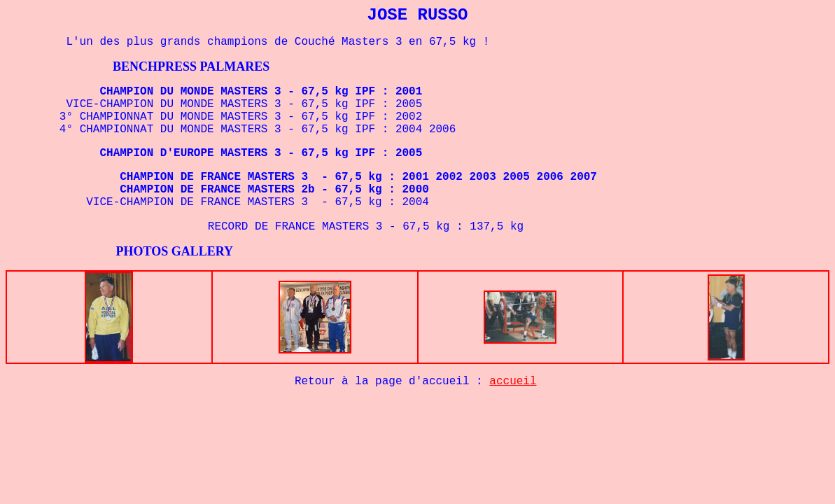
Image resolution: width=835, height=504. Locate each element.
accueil (513, 381)
